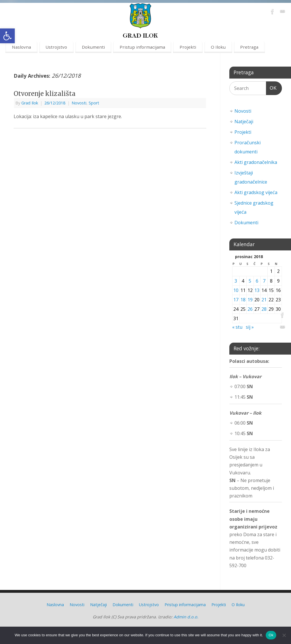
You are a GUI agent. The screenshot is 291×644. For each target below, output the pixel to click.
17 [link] (236, 300)
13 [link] (257, 290)
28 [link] (264, 309)
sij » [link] (250, 327)
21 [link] (264, 300)
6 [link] (257, 281)
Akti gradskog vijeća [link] (256, 192)
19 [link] (250, 300)
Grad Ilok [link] (30, 103)
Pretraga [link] (249, 47)
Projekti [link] (188, 47)
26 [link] (250, 309)
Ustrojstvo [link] (56, 47)
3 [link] (236, 281)
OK (271, 87)
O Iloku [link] (218, 47)
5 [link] (250, 281)
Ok (271, 635)
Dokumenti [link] (93, 47)
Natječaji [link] (244, 122)
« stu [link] (237, 327)
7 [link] (264, 281)
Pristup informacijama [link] (142, 47)
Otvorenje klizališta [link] (45, 94)
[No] (284, 635)
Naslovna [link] (21, 47)
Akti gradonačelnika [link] (256, 162)
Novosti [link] (79, 103)
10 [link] (236, 290)
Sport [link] (94, 103)
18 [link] (243, 300)
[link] (7, 36)
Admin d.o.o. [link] (186, 617)
